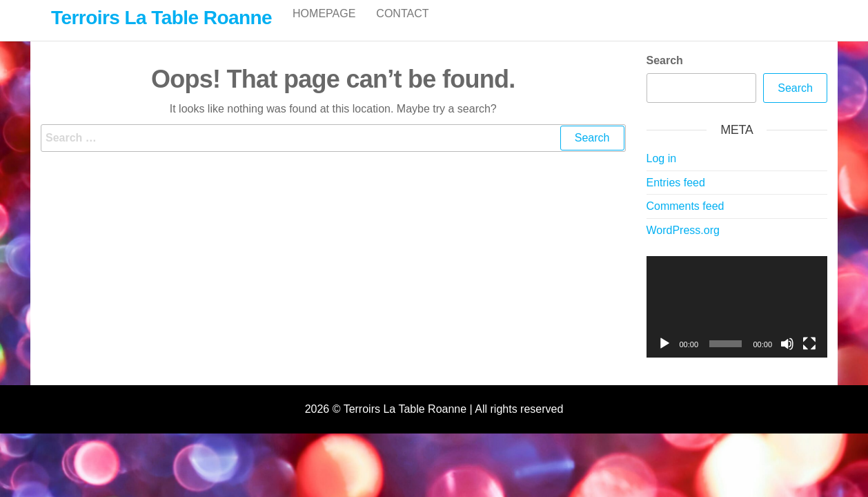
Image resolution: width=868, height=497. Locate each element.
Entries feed (676, 197)
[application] (737, 322)
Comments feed (685, 221)
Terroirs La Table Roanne (161, 18)
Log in (662, 173)
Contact (402, 27)
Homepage (324, 27)
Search (665, 75)
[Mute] (787, 358)
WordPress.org (683, 245)
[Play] (664, 358)
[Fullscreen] (809, 358)
